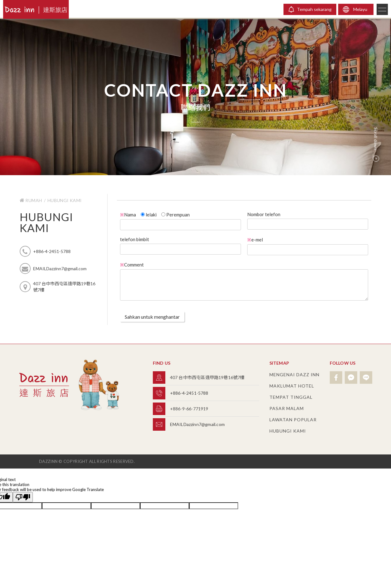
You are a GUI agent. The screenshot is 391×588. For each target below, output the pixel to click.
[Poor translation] (23, 497)
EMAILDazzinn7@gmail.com (198, 424)
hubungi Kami (65, 200)
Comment (132, 265)
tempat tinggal (291, 397)
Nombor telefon (264, 214)
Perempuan (175, 215)
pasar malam (287, 408)
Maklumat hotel (292, 386)
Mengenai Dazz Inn (294, 375)
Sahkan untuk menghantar (152, 317)
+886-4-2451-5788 (189, 393)
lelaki (149, 215)
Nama (128, 215)
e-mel (255, 240)
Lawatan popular (293, 420)
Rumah (31, 200)
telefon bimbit (135, 239)
